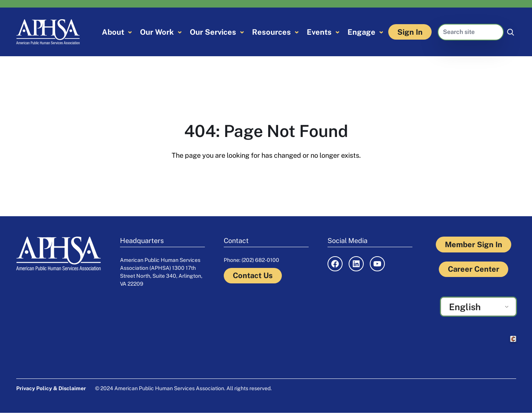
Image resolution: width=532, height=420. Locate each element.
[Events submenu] (337, 32)
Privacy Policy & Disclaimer (51, 388)
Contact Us (253, 275)
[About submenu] (130, 32)
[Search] (510, 32)
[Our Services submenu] (242, 32)
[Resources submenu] (297, 32)
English (465, 307)
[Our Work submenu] (180, 32)
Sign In (410, 32)
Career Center (474, 269)
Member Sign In (474, 245)
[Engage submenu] (381, 32)
